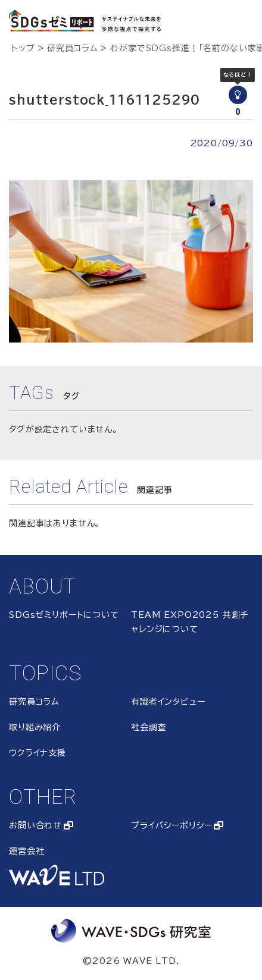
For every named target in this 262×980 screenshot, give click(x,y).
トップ (23, 48)
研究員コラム (72, 48)
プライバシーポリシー (171, 825)
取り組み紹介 (35, 727)
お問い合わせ (35, 825)
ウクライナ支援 (38, 753)
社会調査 (149, 727)
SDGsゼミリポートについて (64, 615)
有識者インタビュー (168, 702)
